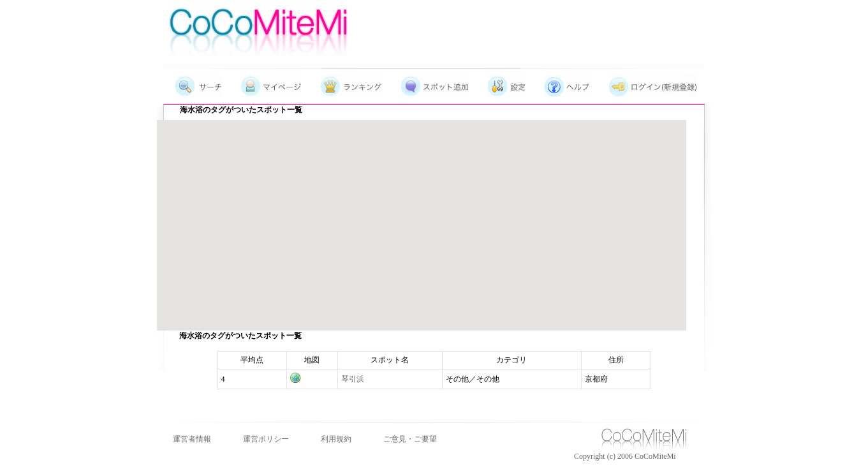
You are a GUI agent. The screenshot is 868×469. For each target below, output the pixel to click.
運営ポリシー (266, 439)
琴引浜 (353, 379)
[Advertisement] (546, 22)
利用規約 (336, 439)
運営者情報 (192, 439)
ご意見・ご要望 (410, 439)
